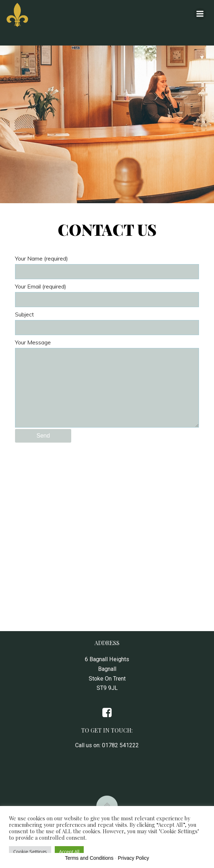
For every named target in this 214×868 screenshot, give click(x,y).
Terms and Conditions (89, 858)
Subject (107, 323)
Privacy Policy (133, 858)
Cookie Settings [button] (30, 852)
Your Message (107, 383)
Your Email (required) (107, 295)
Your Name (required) (107, 267)
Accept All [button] (69, 852)
